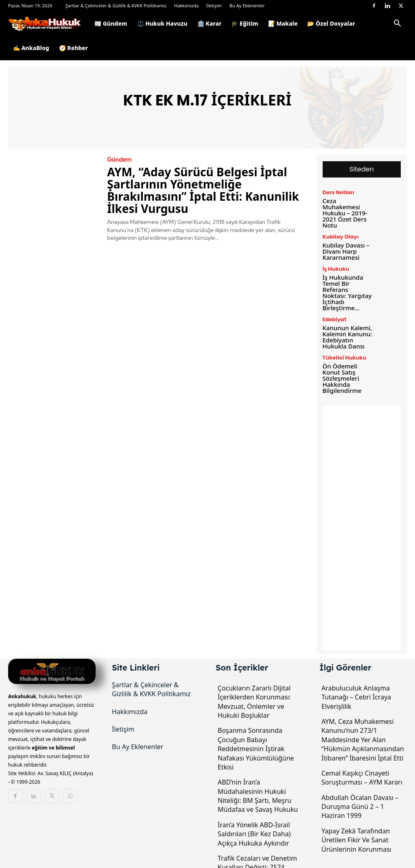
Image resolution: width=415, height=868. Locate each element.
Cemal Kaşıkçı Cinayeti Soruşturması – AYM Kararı (362, 755)
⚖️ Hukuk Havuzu (162, 23)
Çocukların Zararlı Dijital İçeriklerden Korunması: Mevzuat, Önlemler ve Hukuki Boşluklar (254, 679)
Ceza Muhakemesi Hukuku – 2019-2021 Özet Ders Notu (347, 209)
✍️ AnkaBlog (31, 48)
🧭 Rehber (74, 48)
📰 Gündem (111, 23)
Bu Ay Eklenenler (247, 5)
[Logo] (49, 24)
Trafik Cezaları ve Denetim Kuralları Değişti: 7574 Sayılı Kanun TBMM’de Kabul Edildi (257, 849)
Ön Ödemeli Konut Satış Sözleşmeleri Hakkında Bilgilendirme (341, 356)
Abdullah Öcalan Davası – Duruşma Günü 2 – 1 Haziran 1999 (360, 784)
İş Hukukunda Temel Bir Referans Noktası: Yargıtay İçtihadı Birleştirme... (347, 278)
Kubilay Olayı (340, 229)
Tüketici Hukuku (343, 338)
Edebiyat (334, 301)
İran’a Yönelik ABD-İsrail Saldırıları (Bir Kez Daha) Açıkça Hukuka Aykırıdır (254, 811)
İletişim (214, 5)
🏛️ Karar (210, 23)
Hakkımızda (186, 5)
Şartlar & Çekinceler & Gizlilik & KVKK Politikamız (116, 5)
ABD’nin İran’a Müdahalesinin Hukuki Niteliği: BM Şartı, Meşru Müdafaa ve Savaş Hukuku (258, 773)
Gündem (119, 160)
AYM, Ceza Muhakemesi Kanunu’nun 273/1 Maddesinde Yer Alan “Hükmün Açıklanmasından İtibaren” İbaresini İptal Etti (363, 717)
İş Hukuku (335, 259)
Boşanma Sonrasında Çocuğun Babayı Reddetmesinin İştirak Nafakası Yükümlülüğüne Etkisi (256, 726)
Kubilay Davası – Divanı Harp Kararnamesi (345, 242)
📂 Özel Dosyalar (331, 23)
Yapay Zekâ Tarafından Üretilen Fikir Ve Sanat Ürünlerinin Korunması (356, 817)
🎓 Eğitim (245, 23)
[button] (397, 25)
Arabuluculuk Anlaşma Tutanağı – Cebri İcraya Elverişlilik (356, 674)
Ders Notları (337, 193)
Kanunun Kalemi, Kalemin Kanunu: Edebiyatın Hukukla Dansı (346, 317)
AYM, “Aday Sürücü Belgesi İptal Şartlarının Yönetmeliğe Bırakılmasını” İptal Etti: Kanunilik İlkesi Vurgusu (203, 190)
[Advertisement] (362, 505)
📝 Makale (283, 23)
